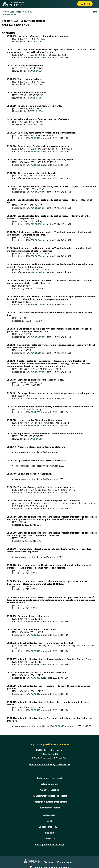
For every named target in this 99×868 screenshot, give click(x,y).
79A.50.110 (36, 399)
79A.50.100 (36, 372)
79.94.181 (35, 165)
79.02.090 (35, 493)
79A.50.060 (36, 272)
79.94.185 (35, 178)
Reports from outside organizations (49, 802)
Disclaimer (49, 862)
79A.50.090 (36, 353)
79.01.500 (38, 84)
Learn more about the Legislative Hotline (50, 764)
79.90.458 (35, 635)
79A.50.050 (36, 256)
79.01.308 (38, 439)
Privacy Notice (65, 862)
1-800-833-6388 (60, 758)
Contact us (50, 839)
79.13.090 (35, 425)
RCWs (5, 12)
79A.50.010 (36, 192)
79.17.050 (35, 57)
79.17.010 (35, 509)
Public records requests (50, 827)
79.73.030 (35, 678)
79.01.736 (38, 71)
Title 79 (28, 12)
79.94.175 (35, 151)
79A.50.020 (36, 208)
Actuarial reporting (50, 790)
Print (94, 12)
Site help (50, 833)
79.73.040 (35, 694)
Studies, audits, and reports (50, 778)
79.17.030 (35, 138)
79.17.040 (35, 621)
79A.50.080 (36, 337)
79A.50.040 (36, 240)
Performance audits (50, 784)
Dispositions (16, 12)
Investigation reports (49, 808)
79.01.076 (38, 111)
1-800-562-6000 (49, 754)
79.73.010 (35, 651)
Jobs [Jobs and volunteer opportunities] (49, 821)
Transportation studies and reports (50, 796)
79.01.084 (38, 98)
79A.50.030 (36, 224)
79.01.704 (38, 41)
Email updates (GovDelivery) (49, 844)
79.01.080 (38, 125)
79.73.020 (35, 664)
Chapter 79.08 (9, 14)
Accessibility (49, 815)
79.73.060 (59, 726)
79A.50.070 (36, 305)
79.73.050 (35, 710)
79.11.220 (35, 412)
